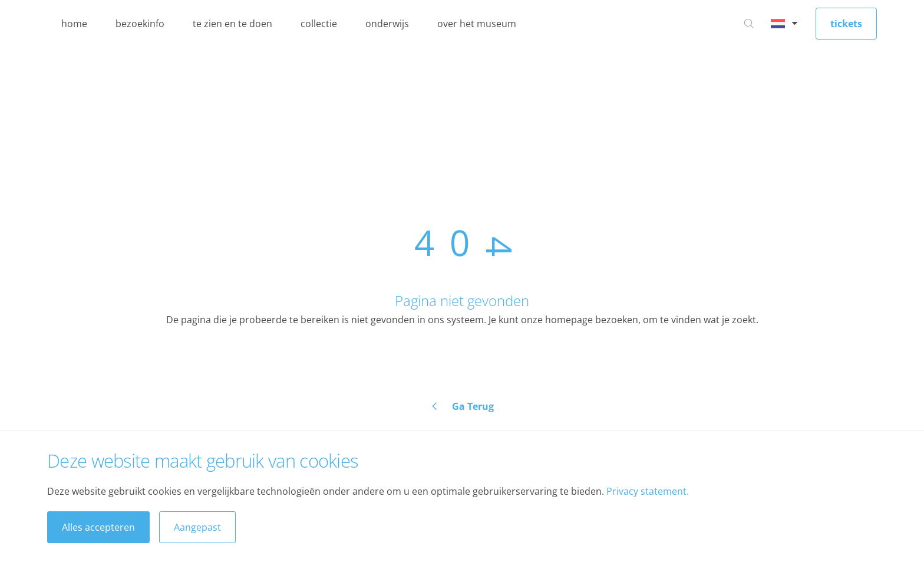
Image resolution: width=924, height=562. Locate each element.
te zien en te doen (232, 24)
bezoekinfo (140, 24)
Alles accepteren (98, 527)
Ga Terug (473, 406)
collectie (319, 24)
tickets (846, 24)
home (74, 24)
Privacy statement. (648, 491)
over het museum (477, 24)
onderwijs (387, 24)
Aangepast (197, 527)
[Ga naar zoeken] (749, 24)
